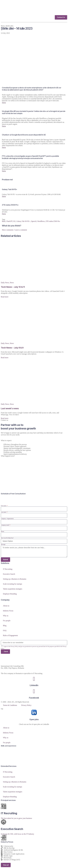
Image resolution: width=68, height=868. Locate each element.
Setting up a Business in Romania (15, 579)
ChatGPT (9, 221)
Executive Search (9, 574)
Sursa (4, 103)
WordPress (41, 221)
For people (7, 621)
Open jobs (34, 719)
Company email (5, 525)
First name (4, 506)
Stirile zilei (9, 26)
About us (6, 606)
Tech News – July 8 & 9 (12, 348)
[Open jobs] (34, 712)
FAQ (5, 630)
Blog (5, 626)
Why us (6, 616)
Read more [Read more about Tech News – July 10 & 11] (5, 297)
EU (14, 221)
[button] (34, 22)
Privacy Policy (26, 705)
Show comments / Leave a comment (14, 230)
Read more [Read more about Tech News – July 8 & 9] (5, 358)
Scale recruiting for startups (13, 584)
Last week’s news (10, 408)
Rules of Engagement (10, 635)
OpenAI (34, 221)
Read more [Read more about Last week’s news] (5, 418)
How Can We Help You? (7, 538)
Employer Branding (10, 594)
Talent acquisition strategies (13, 589)
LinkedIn (34, 685)
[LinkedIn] (34, 679)
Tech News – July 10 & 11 (13, 287)
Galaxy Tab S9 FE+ (23, 221)
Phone (2, 531)
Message (3, 544)
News (3, 26)
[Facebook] (34, 691)
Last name (4, 512)
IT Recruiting (8, 569)
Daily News (5, 283)
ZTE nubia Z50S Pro (53, 221)
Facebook (34, 698)
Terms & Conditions (10, 705)
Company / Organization (7, 519)
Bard (4, 221)
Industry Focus (8, 611)
